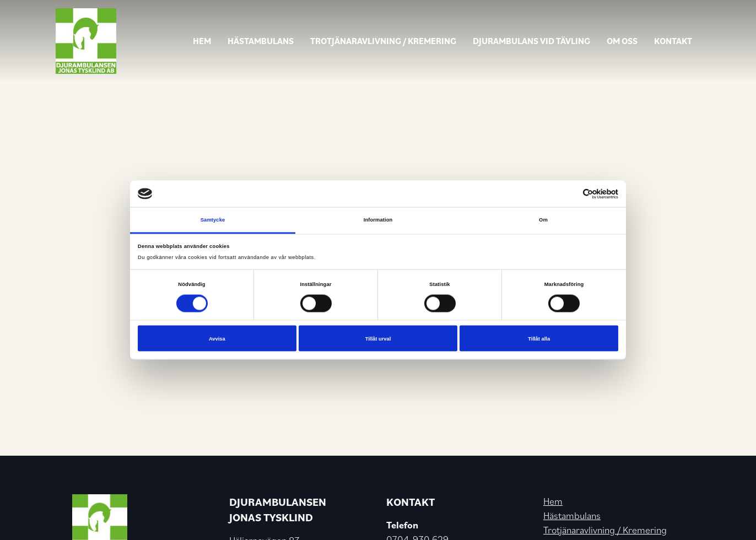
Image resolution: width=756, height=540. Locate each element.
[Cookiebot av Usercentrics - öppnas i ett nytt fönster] (570, 194)
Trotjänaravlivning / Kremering (383, 41)
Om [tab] (543, 220)
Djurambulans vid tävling (531, 41)
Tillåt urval (378, 338)
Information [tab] (378, 220)
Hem (202, 41)
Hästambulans (261, 41)
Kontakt (673, 41)
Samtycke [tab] (213, 220)
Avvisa (217, 338)
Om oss (622, 41)
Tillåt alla (539, 338)
